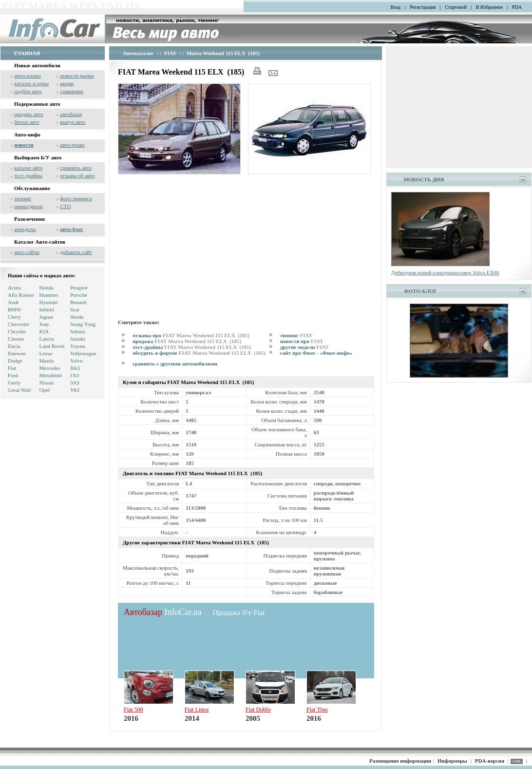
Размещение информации (400, 761)
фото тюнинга (76, 198)
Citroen (16, 339)
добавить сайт (76, 252)
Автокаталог (138, 53)
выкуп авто (73, 122)
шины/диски (28, 206)
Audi (13, 302)
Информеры (452, 761)
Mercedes (50, 368)
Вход (395, 7)
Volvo (76, 361)
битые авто (27, 122)
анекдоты (25, 229)
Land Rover (52, 346)
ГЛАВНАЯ (27, 53)
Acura (14, 288)
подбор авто (28, 91)
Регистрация (423, 7)
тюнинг (23, 198)
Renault (78, 302)
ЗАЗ (75, 383)
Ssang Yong (83, 324)
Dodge (15, 361)
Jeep (44, 324)
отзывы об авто (77, 175)
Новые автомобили (37, 65)
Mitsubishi (51, 375)
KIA (44, 331)
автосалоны (28, 76)
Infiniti (47, 309)
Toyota (77, 346)
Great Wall (19, 390)
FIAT (170, 53)
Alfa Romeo (21, 295)
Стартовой (456, 7)
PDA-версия (490, 761)
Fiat (12, 368)
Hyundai (49, 302)
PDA (517, 7)
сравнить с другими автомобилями (175, 364)
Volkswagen (83, 353)
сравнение (72, 91)
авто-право (72, 145)
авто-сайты (27, 252)
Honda (47, 288)
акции (67, 83)
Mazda (47, 361)
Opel (45, 390)
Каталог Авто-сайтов (40, 242)
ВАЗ (75, 368)
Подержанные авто (37, 104)
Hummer (49, 295)
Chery (14, 317)
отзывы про (191, 335)
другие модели (304, 347)
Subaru (78, 331)
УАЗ (75, 390)
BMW (15, 309)
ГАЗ (75, 375)
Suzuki (78, 339)
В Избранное (489, 7)
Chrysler (17, 331)
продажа (187, 341)
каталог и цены (31, 83)
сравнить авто (76, 168)
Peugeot (79, 288)
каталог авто (28, 168)
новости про (302, 341)
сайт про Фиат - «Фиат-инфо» (316, 353)
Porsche (79, 295)
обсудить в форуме (199, 353)
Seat (75, 309)
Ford (13, 375)
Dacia (14, 346)
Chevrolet (18, 324)
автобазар (71, 114)
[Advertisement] (246, 245)
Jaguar (47, 317)
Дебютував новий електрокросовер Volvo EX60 (445, 272)
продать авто (28, 114)
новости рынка (77, 76)
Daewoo (17, 353)
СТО (65, 206)
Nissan (47, 383)
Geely (14, 383)
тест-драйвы (28, 175)
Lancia (47, 339)
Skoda (77, 317)
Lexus (46, 353)
